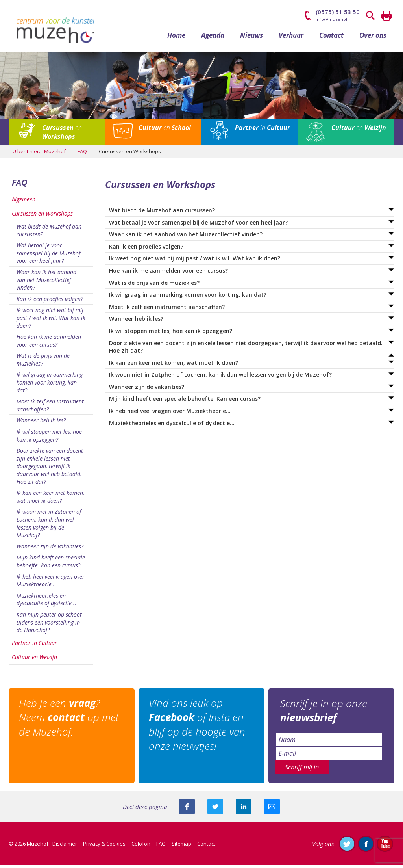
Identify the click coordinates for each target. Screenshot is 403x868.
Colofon (141, 847)
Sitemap (181, 847)
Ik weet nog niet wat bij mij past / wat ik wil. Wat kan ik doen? (51, 321)
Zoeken (371, 16)
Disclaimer (65, 847)
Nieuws (251, 38)
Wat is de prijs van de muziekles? (43, 363)
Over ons (373, 38)
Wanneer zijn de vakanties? (50, 549)
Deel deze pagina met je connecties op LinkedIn (244, 810)
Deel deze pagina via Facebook (187, 810)
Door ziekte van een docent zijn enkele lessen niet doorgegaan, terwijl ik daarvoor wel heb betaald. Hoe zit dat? (50, 469)
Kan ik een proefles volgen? (50, 302)
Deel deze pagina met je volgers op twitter (215, 810)
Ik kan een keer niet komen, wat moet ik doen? (50, 500)
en (62, 136)
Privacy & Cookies (104, 847)
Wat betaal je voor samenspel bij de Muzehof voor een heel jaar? (48, 256)
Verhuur (291, 38)
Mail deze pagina (272, 810)
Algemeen (24, 202)
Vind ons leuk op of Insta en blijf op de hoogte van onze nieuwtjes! (199, 728)
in (263, 131)
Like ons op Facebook (366, 847)
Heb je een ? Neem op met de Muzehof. (70, 721)
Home (176, 38)
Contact (331, 38)
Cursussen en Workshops (42, 217)
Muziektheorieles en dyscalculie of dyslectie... (46, 603)
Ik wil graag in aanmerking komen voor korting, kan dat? (50, 386)
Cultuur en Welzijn (34, 661)
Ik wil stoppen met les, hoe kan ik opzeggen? (49, 439)
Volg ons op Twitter (347, 847)
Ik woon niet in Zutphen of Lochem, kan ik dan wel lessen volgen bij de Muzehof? (49, 527)
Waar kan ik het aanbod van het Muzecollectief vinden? (46, 283)
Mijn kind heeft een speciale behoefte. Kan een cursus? (51, 565)
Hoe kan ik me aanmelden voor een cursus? (49, 344)
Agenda (213, 38)
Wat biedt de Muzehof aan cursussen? (49, 233)
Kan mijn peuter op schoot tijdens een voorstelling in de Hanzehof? (49, 625)
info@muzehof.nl (334, 19)
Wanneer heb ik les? (41, 424)
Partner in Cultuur (34, 646)
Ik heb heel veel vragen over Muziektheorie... (51, 584)
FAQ (19, 186)
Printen (386, 16)
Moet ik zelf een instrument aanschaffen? (50, 409)
